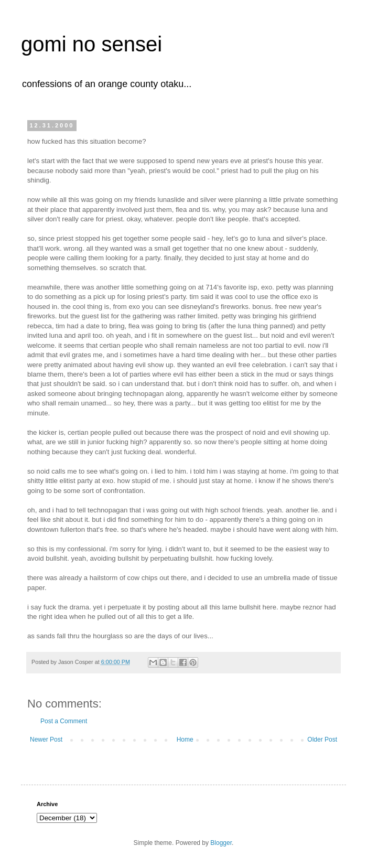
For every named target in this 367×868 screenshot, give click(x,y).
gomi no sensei (91, 44)
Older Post (322, 740)
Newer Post (46, 740)
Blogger (221, 843)
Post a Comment (64, 721)
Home (185, 740)
